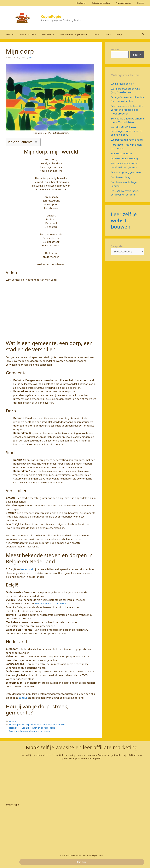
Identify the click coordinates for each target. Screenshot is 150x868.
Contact (97, 34)
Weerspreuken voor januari (127, 140)
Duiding (13, 721)
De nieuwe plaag (121, 177)
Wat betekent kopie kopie (73, 34)
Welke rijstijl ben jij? (122, 84)
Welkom (10, 34)
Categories (117, 246)
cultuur (23, 698)
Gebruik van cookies (101, 3)
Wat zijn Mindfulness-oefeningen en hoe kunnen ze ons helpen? (127, 131)
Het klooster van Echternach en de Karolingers (32, 728)
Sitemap (140, 3)
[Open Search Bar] (143, 34)
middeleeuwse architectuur (50, 603)
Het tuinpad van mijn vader (23, 725)
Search (115, 49)
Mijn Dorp (42, 725)
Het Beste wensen (121, 153)
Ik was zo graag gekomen (126, 172)
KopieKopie (51, 16)
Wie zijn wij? (48, 34)
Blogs (119, 34)
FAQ (108, 34)
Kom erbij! (82, 862)
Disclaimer (81, 3)
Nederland (27, 569)
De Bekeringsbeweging (124, 158)
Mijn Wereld (54, 725)
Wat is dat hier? (28, 34)
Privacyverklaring (123, 3)
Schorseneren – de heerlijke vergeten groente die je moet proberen (127, 110)
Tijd (63, 725)
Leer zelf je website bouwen (124, 220)
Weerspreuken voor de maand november (30, 731)
